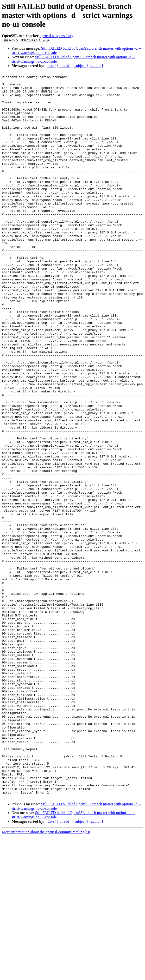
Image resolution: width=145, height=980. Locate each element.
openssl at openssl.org (56, 36)
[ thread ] (64, 66)
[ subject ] (80, 66)
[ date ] (51, 66)
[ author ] (96, 66)
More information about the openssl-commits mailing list (46, 976)
